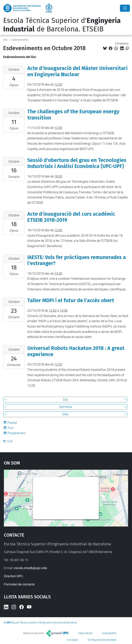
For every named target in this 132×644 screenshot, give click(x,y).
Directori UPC (13, 576)
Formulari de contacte (19, 584)
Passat (12, 423)
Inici (5, 40)
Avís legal (72, 640)
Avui (10, 428)
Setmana (65, 407)
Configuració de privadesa (102, 640)
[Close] (125, 8)
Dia (65, 399)
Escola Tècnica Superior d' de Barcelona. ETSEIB (62, 25)
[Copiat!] (127, 48)
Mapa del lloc (85, 633)
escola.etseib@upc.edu (30, 568)
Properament (17, 433)
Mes (65, 414)
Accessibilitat (109, 633)
